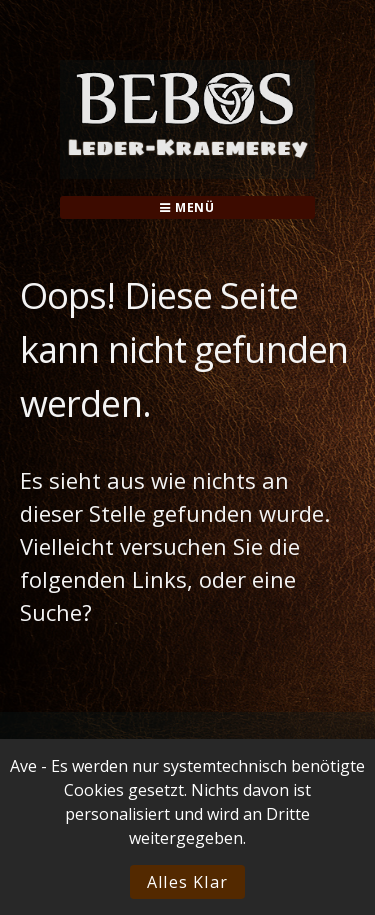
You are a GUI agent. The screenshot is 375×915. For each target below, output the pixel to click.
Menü (187, 207)
